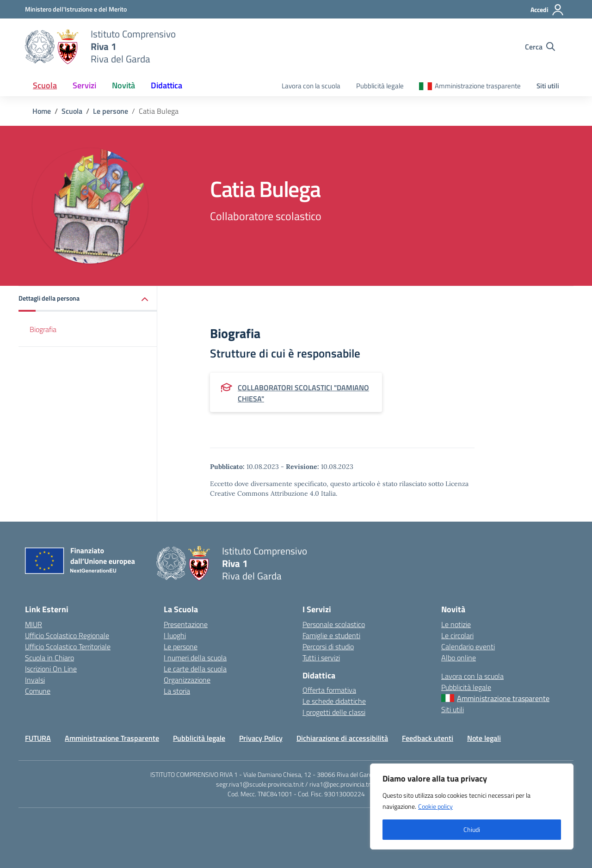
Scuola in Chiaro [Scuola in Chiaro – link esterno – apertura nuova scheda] (49, 658)
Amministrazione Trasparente (112, 738)
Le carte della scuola (195, 669)
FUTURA (38, 738)
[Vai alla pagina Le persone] (111, 111)
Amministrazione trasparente (478, 86)
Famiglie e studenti (331, 635)
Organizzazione (187, 680)
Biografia (43, 329)
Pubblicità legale (380, 86)
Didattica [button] (166, 85)
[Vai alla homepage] (52, 47)
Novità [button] (123, 85)
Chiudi (472, 829)
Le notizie (456, 624)
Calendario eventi (468, 646)
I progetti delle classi (334, 712)
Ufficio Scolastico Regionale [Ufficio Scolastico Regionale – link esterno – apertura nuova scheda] (67, 635)
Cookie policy (435, 806)
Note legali (484, 738)
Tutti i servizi (321, 658)
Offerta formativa (329, 690)
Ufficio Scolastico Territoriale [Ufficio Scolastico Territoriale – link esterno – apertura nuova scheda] (68, 646)
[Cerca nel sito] (540, 47)
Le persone (181, 646)
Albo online (459, 658)
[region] (472, 806)
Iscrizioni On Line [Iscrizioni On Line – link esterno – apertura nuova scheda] (51, 669)
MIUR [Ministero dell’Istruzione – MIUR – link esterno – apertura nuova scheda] (34, 624)
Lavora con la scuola (311, 86)
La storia (177, 691)
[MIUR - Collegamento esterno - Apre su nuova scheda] (76, 9)
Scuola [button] (45, 85)
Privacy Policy (261, 738)
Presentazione (186, 624)
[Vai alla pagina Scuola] (72, 111)
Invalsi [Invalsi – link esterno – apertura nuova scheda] (35, 680)
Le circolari (457, 635)
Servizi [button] (84, 85)
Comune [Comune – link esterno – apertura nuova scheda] (38, 691)
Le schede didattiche (334, 701)
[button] (88, 299)
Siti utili (548, 86)
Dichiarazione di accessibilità (342, 738)
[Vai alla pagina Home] (42, 111)
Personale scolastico (334, 624)
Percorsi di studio (328, 646)
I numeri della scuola (195, 658)
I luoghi (175, 635)
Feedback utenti (428, 738)
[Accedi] (547, 10)
